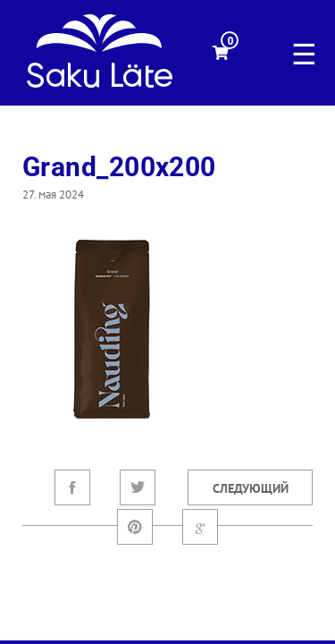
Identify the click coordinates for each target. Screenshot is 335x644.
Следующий (251, 488)
